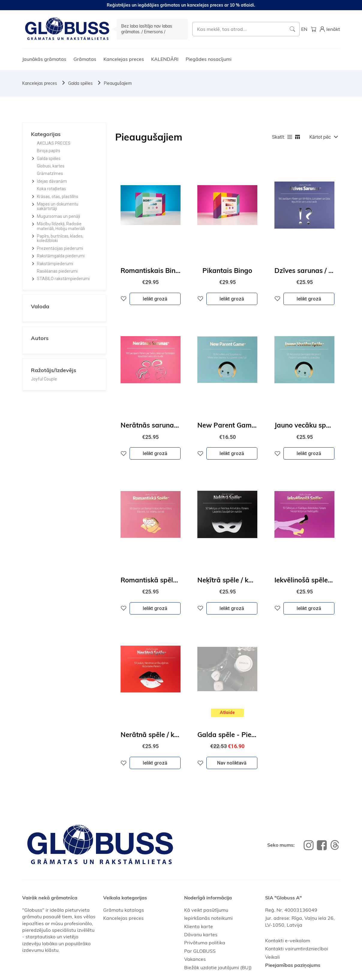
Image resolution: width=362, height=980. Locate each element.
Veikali (272, 957)
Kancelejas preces (124, 59)
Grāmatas (85, 59)
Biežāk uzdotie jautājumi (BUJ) (218, 967)
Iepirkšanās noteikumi (208, 918)
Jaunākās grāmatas (44, 59)
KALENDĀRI (165, 59)
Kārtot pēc (320, 137)
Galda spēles (80, 83)
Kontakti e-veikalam (288, 940)
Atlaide (227, 712)
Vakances (195, 959)
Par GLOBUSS (200, 951)
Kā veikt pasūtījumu (206, 910)
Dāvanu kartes (201, 934)
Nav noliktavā (232, 763)
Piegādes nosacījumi (209, 59)
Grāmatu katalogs (124, 910)
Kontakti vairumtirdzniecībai (297, 949)
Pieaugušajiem (118, 83)
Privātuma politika (205, 943)
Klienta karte (199, 926)
